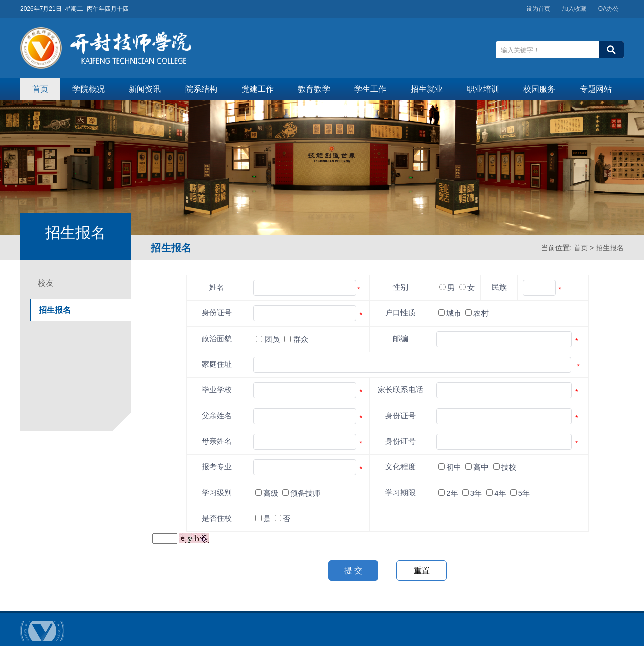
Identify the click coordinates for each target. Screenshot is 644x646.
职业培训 (483, 89)
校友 (46, 283)
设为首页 (538, 9)
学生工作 (370, 89)
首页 (40, 89)
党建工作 (258, 89)
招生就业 (427, 89)
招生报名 (610, 248)
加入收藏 (574, 9)
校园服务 (539, 89)
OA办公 (609, 9)
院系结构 (201, 89)
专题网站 (596, 89)
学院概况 (89, 89)
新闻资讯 (145, 89)
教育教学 (314, 89)
